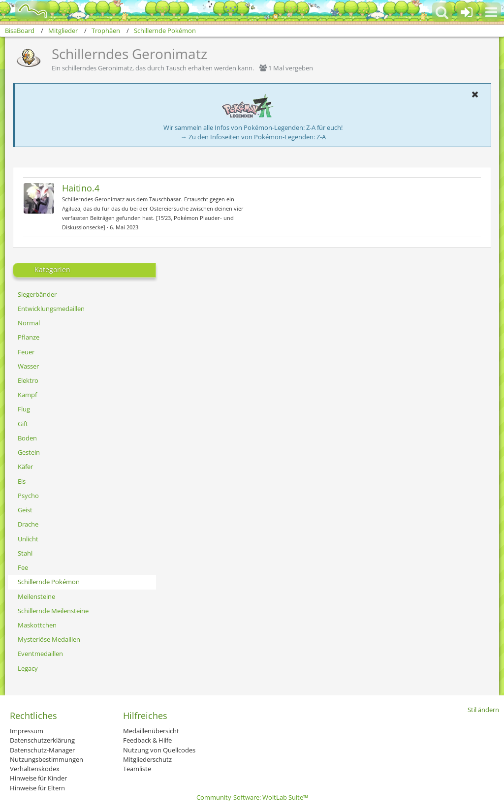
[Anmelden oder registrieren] (467, 12)
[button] (491, 12)
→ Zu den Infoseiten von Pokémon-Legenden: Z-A (253, 137)
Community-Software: (252, 797)
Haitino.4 (81, 188)
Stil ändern (483, 710)
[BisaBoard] (26, 11)
